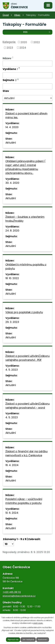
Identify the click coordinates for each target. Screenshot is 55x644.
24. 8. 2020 (12, 230)
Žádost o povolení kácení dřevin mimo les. (26, 115)
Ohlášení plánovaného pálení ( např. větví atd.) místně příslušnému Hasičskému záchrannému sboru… (25, 167)
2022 (37, 42)
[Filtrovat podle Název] (27, 64)
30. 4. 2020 (12, 183)
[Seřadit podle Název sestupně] (13, 58)
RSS (37, 32)
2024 (23, 48)
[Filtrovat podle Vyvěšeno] (27, 75)
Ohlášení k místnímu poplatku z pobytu (26, 266)
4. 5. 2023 (12, 370)
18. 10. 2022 (12, 278)
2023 (10, 48)
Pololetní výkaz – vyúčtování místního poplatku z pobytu (24, 501)
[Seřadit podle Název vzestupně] (13, 57)
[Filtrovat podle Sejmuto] (27, 86)
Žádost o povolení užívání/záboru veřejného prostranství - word (27, 406)
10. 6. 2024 (12, 513)
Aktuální (11, 143)
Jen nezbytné (28, 640)
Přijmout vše (13, 640)
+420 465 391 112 (12, 592)
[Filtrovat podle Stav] (27, 98)
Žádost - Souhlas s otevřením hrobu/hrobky (25, 219)
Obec (17, 15)
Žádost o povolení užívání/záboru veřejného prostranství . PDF (27, 358)
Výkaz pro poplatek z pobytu (24, 312)
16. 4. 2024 (12, 465)
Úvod (6, 15)
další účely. (38, 623)
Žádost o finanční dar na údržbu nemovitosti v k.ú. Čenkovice (26, 453)
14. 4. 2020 (12, 127)
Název (7, 58)
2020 (24, 42)
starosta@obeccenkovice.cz (19, 596)
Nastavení (43, 640)
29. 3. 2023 (12, 322)
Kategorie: (9, 42)
